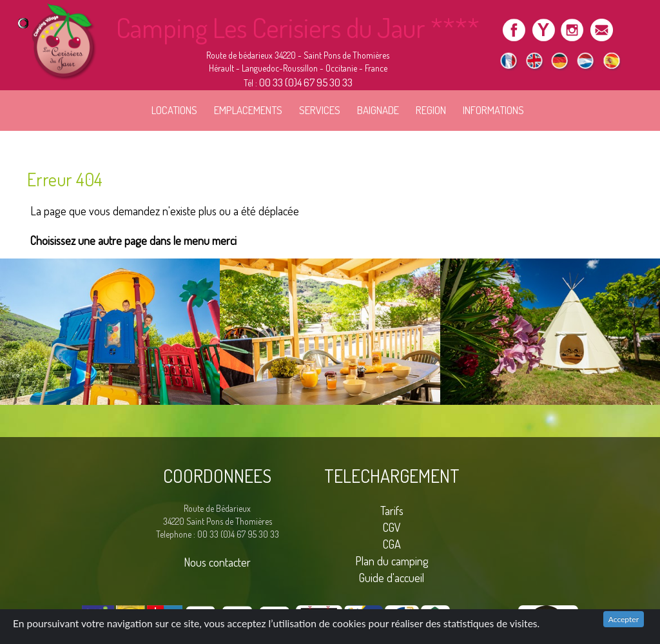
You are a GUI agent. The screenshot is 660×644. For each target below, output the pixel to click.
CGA (392, 544)
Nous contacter (217, 562)
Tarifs (392, 510)
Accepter (624, 619)
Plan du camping (392, 561)
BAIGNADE (378, 110)
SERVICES (320, 110)
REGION (431, 110)
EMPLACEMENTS (248, 110)
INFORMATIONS (493, 110)
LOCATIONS (174, 110)
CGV (392, 527)
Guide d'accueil (392, 577)
